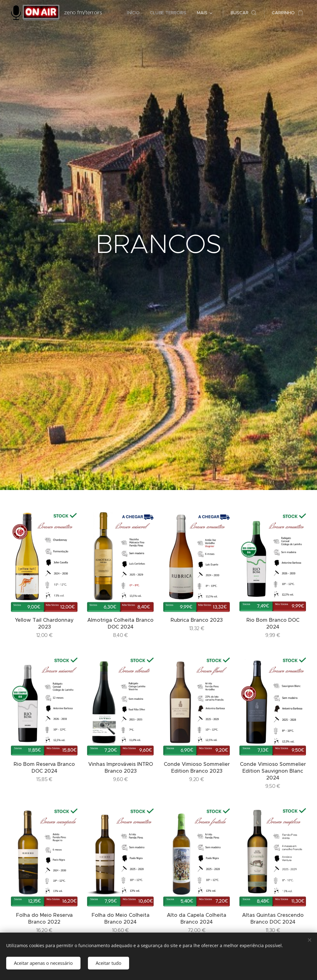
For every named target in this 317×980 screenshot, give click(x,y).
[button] (243, 13)
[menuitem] (133, 13)
